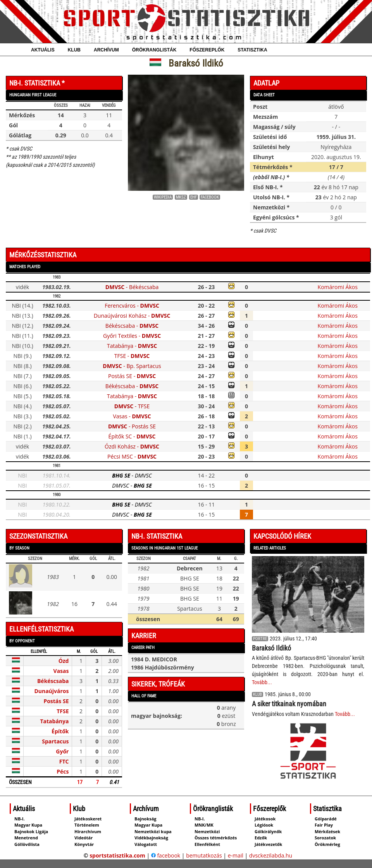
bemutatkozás (204, 855)
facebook (166, 855)
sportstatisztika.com (117, 855)
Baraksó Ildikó (271, 648)
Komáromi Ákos (338, 287)
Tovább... (262, 682)
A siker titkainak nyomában (289, 704)
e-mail (236, 855)
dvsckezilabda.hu (271, 855)
